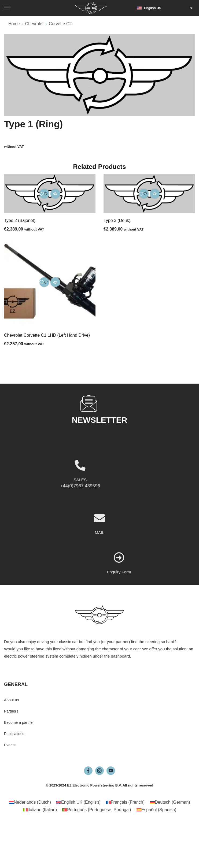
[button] (166, 8)
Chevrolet (34, 24)
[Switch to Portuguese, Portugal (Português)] (97, 810)
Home (14, 24)
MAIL (99, 564)
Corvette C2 (60, 24)
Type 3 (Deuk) (117, 220)
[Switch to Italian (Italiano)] (40, 810)
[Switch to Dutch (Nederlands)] (30, 802)
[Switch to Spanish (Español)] (156, 810)
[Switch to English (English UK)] (78, 802)
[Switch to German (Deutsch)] (170, 802)
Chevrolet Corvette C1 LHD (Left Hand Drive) (47, 335)
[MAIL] (99, 550)
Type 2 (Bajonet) (20, 220)
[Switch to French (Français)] (125, 802)
